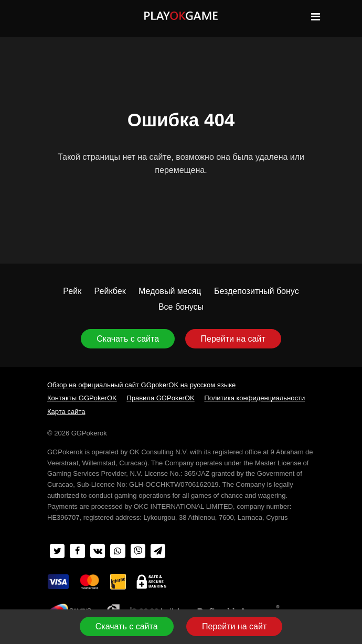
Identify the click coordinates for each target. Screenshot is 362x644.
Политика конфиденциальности (254, 398)
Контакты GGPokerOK (82, 398)
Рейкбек (110, 291)
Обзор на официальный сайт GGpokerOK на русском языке (141, 385)
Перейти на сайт (233, 339)
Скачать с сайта (128, 339)
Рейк (72, 291)
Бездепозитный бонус (257, 291)
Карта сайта (66, 412)
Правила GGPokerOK (160, 398)
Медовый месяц (170, 291)
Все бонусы (181, 307)
